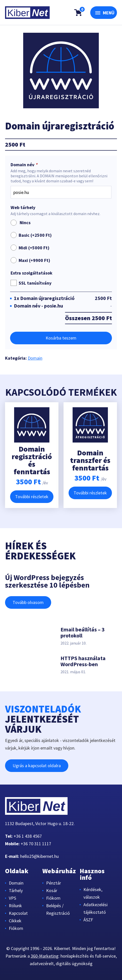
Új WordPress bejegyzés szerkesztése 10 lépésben (47, 581)
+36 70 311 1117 (36, 844)
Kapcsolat (18, 913)
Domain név (24, 165)
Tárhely (16, 890)
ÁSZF (88, 920)
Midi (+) (34, 248)
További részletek (32, 497)
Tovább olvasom (28, 602)
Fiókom (16, 928)
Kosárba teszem (61, 338)
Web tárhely (23, 208)
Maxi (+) (34, 260)
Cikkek (15, 921)
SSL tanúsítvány (35, 283)
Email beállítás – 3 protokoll (83, 632)
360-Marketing (45, 956)
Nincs (21, 223)
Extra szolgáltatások (32, 273)
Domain (35, 358)
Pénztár (54, 883)
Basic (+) (35, 235)
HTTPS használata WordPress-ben (83, 661)
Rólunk (15, 906)
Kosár (52, 890)
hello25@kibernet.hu (39, 856)
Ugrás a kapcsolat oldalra (37, 766)
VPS (12, 898)
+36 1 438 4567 (28, 836)
